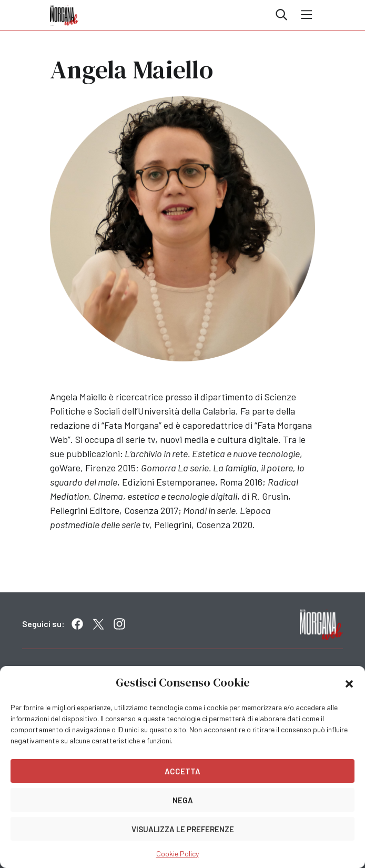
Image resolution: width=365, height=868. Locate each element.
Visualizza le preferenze (183, 829)
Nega (183, 800)
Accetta (182, 771)
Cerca (281, 15)
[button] (349, 683)
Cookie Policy (178, 854)
